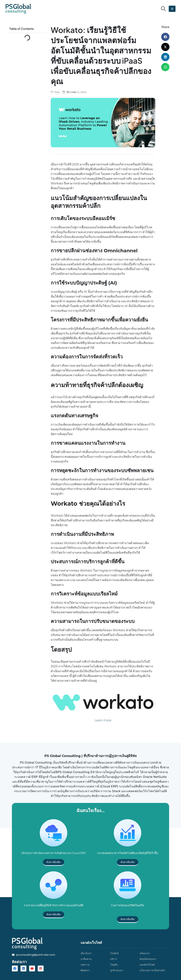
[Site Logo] (18, 9)
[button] (164, 9)
